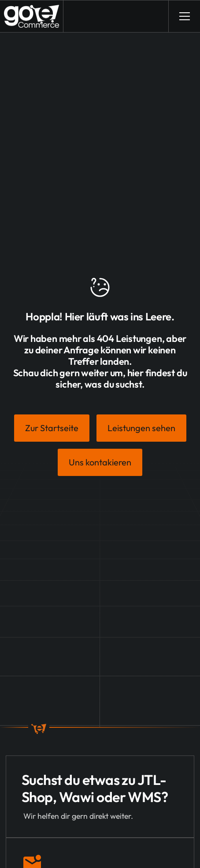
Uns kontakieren (100, 462)
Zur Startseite (52, 428)
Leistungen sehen (141, 428)
